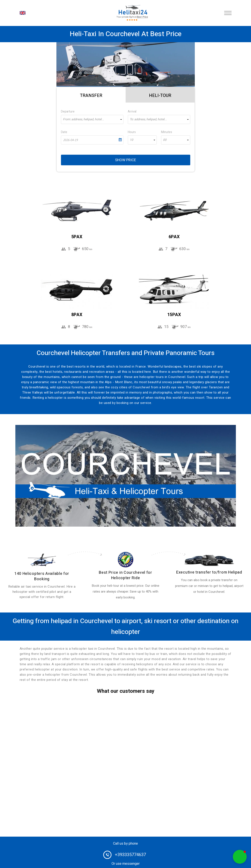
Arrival (132, 112)
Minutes (167, 132)
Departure (68, 112)
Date (64, 132)
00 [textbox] (165, 140)
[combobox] (92, 119)
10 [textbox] (131, 140)
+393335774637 (130, 855)
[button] (240, 857)
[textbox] (92, 119)
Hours (132, 132)
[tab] (91, 95)
